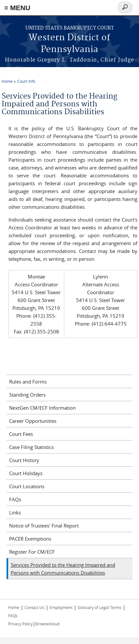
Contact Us (34, 607)
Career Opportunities (33, 421)
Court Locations (27, 486)
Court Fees (21, 434)
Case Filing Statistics (31, 447)
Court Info (26, 81)
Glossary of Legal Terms (100, 607)
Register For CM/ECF (32, 552)
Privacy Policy (20, 624)
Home (7, 81)
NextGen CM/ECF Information (42, 408)
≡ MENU (17, 8)
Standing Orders (27, 395)
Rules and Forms (28, 382)
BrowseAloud (47, 624)
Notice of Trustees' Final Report (44, 526)
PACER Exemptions (30, 539)
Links (15, 512)
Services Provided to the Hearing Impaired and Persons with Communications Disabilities (63, 569)
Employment (61, 607)
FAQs (15, 499)
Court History (24, 460)
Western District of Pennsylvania (69, 44)
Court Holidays (26, 473)
